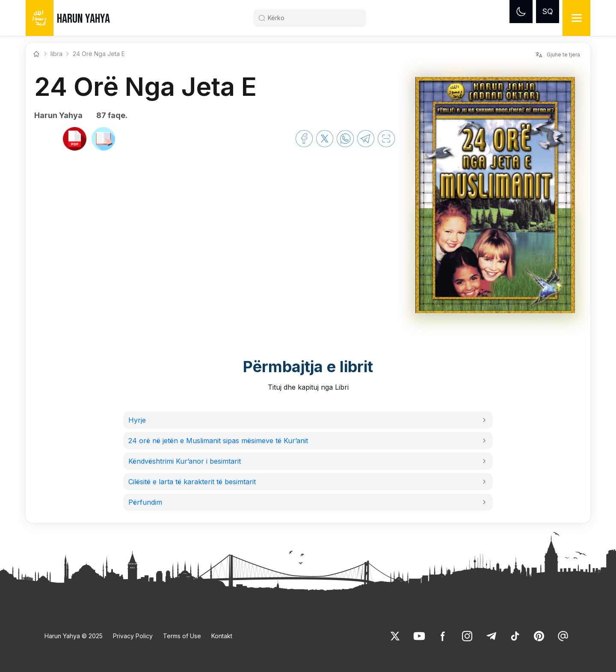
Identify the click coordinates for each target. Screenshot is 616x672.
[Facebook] (443, 636)
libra (56, 54)
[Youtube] (419, 636)
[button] (308, 420)
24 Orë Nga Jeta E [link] (99, 54)
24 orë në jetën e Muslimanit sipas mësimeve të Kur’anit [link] (218, 441)
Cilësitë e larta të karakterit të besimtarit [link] (192, 482)
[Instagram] (467, 636)
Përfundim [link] (145, 502)
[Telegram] (491, 636)
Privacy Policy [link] (133, 636)
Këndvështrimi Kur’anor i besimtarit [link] (185, 461)
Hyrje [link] (137, 420)
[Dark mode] (521, 12)
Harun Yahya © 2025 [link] (74, 636)
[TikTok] (515, 636)
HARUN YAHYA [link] (83, 19)
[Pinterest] (539, 636)
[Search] (313, 18)
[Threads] (563, 636)
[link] (46, 139)
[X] (395, 636)
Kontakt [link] (222, 636)
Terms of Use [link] (182, 636)
